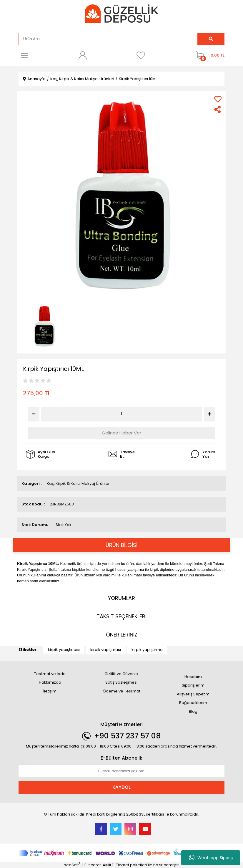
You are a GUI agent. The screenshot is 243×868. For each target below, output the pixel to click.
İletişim (50, 691)
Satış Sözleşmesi (121, 682)
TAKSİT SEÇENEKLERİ (121, 616)
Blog (193, 711)
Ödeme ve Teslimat (121, 691)
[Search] (108, 39)
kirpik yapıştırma (147, 650)
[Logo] (121, 13)
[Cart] (209, 55)
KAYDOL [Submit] (121, 787)
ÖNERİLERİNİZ (122, 635)
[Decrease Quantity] (34, 414)
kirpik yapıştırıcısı (64, 650)
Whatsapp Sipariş (211, 858)
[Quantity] (122, 414)
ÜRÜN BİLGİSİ (121, 545)
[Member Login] (83, 55)
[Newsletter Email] (121, 771)
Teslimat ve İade (50, 674)
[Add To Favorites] (218, 99)
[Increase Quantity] (209, 414)
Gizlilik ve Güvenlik (121, 674)
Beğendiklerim (193, 703)
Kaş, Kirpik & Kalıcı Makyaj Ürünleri (79, 483)
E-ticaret (93, 865)
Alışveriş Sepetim (193, 694)
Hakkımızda (50, 682)
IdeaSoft (71, 865)
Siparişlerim (193, 685)
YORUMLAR (121, 598)
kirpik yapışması (106, 650)
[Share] (218, 109)
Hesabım (193, 677)
